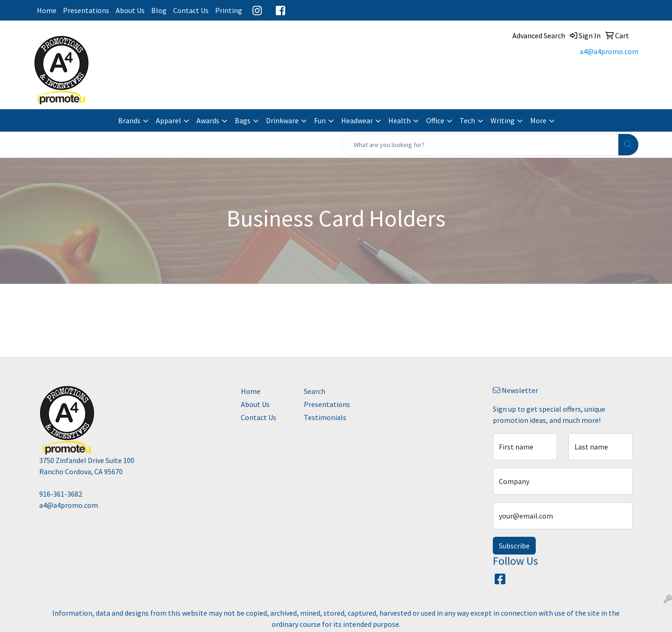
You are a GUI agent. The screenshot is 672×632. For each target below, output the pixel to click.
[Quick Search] (480, 145)
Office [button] (435, 120)
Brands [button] (129, 120)
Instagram (257, 10)
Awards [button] (208, 120)
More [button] (538, 120)
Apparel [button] (168, 120)
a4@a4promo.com (609, 51)
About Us (130, 10)
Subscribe (514, 546)
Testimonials (325, 417)
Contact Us (191, 10)
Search (315, 391)
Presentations (86, 10)
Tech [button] (467, 120)
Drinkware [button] (282, 120)
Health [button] (399, 120)
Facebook (280, 10)
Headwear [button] (357, 120)
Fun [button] (320, 120)
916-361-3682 (61, 494)
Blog (159, 10)
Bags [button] (243, 120)
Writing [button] (503, 120)
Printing (229, 10)
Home (47, 10)
